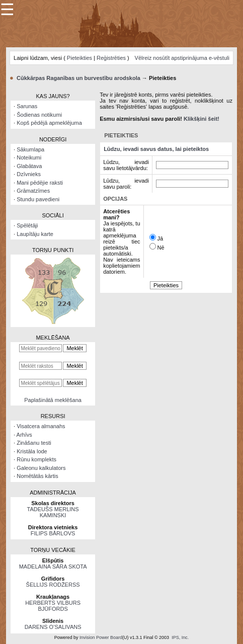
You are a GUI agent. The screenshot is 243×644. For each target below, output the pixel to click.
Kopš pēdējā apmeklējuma (49, 123)
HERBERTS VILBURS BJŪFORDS (53, 606)
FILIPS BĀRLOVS (53, 533)
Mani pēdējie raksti (40, 183)
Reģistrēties (111, 58)
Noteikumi (29, 157)
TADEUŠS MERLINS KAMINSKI (53, 512)
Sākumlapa (30, 149)
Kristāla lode (32, 451)
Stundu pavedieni (38, 199)
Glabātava (29, 166)
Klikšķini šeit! (201, 119)
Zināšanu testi (34, 443)
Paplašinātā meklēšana (53, 400)
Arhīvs (24, 435)
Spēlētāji (27, 225)
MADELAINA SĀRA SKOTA (53, 567)
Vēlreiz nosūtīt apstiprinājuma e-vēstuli (182, 58)
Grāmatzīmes (33, 191)
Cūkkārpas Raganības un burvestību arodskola (78, 78)
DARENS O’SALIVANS (53, 627)
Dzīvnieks (29, 174)
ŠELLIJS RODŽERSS (53, 585)
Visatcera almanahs (41, 426)
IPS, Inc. (180, 637)
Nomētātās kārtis (37, 476)
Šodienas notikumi (39, 115)
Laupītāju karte (35, 234)
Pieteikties (79, 58)
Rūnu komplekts (36, 459)
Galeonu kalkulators (41, 468)
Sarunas (27, 106)
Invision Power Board (101, 637)
